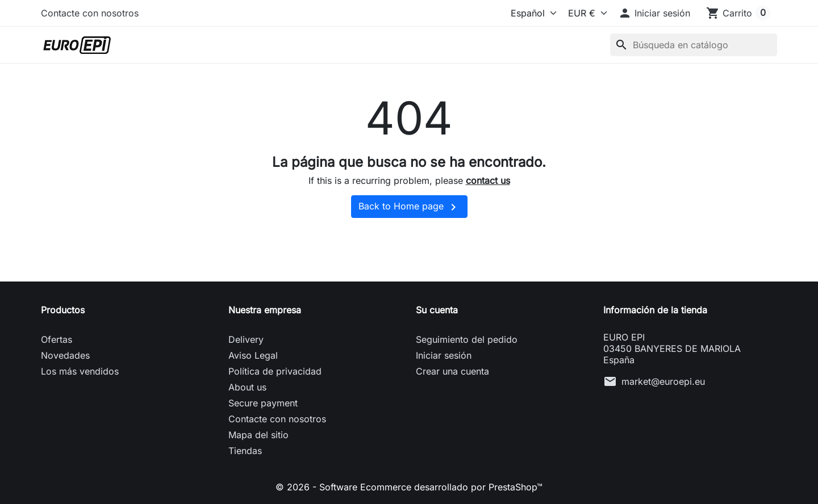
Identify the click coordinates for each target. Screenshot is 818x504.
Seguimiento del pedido (467, 339)
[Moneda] (585, 13)
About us (247, 387)
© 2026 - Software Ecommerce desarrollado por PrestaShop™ (409, 487)
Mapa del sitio (258, 435)
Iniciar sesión (444, 355)
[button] (654, 13)
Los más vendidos (80, 371)
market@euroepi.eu (663, 381)
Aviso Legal (253, 355)
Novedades (65, 355)
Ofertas (57, 339)
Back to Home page (409, 207)
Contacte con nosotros (90, 13)
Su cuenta (437, 310)
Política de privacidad (275, 371)
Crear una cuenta (452, 371)
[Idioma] (525, 13)
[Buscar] (694, 45)
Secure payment (263, 403)
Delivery (246, 339)
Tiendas (245, 451)
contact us (488, 180)
